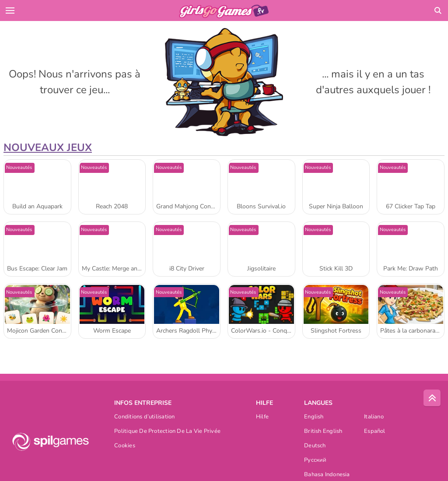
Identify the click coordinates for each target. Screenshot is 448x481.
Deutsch (315, 446)
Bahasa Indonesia (327, 475)
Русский (315, 461)
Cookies (125, 446)
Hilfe (262, 417)
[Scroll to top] (432, 398)
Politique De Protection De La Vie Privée (167, 432)
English (314, 417)
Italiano (374, 417)
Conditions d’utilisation (144, 417)
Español (375, 432)
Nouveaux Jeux (48, 147)
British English (323, 432)
